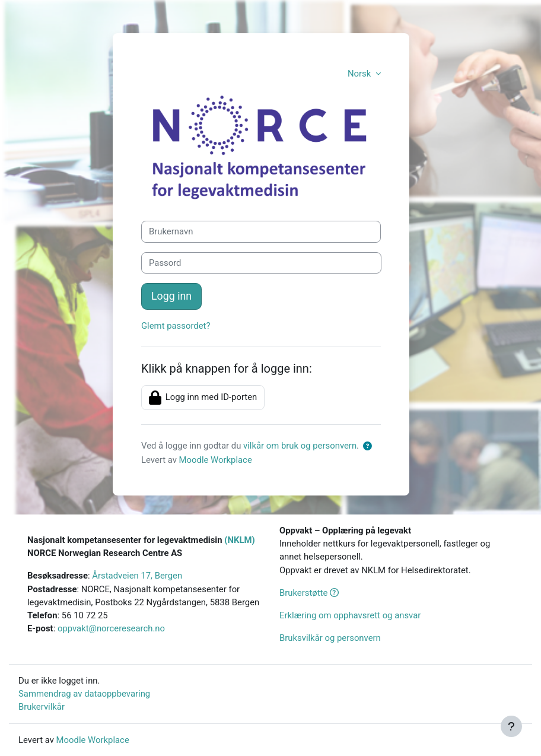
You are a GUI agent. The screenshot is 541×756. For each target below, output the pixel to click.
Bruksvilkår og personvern (330, 638)
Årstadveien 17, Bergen (137, 576)
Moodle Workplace (216, 460)
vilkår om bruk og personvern (300, 446)
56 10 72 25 (85, 615)
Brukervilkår (42, 707)
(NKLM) (239, 540)
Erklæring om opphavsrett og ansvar (350, 615)
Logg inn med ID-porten (203, 398)
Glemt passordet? (176, 326)
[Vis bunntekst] (511, 726)
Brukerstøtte (309, 593)
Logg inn (171, 296)
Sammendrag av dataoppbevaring (84, 694)
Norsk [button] (360, 74)
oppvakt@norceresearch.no (111, 628)
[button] (370, 446)
